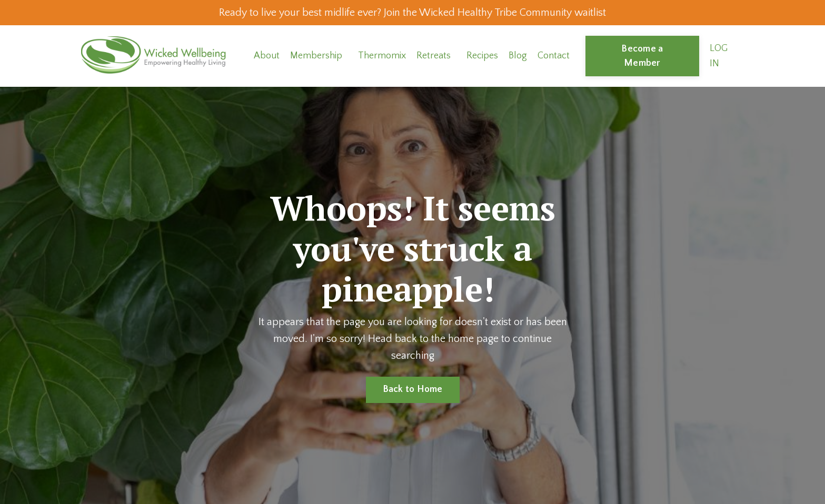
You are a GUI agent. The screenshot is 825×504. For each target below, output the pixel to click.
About (267, 56)
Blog (518, 56)
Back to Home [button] (413, 389)
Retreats (434, 56)
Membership (316, 56)
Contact (554, 56)
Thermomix (382, 56)
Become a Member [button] (642, 56)
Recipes (482, 56)
